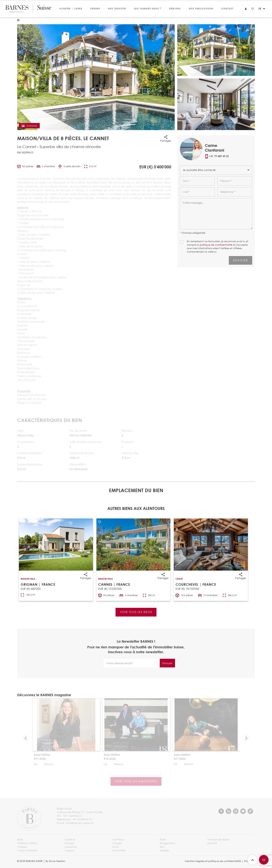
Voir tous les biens (136, 612)
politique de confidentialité (216, 245)
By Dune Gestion (55, 861)
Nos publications (201, 8)
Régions (175, 8)
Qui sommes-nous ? (148, 8)
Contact (227, 8)
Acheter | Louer (71, 8)
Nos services (117, 8)
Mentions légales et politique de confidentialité (213, 861)
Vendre (95, 8)
